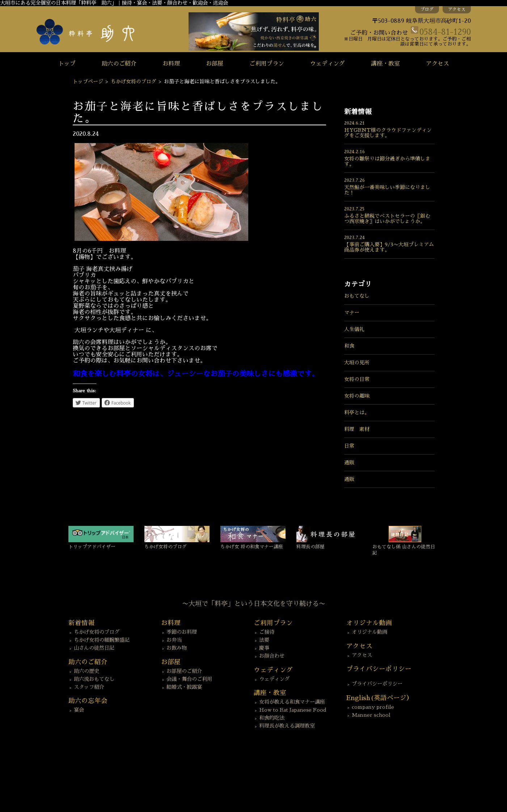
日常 (349, 446)
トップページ (88, 81)
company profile (373, 707)
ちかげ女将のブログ (134, 81)
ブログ (427, 9)
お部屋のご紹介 (184, 671)
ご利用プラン (267, 64)
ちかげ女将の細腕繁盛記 (102, 640)
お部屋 (215, 64)
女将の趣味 (357, 396)
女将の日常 (357, 379)
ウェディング (328, 64)
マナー (352, 313)
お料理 (171, 64)
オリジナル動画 (369, 632)
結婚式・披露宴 (184, 687)
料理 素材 (357, 429)
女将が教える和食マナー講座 (292, 702)
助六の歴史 (86, 671)
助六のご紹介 (119, 64)
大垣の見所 (357, 363)
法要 (264, 640)
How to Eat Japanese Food (293, 710)
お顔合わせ (272, 656)
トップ (67, 64)
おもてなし (357, 296)
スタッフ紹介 (89, 687)
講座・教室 (385, 64)
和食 (349, 346)
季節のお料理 (182, 632)
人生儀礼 (354, 329)
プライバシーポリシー (377, 684)
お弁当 (174, 640)
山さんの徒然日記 (94, 648)
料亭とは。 (357, 413)
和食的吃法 (272, 718)
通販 (349, 462)
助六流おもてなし (94, 679)
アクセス (457, 9)
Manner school (371, 715)
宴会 (79, 710)
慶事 (264, 648)
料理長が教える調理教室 (287, 726)
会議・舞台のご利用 (189, 679)
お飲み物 (177, 648)
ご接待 (267, 632)
